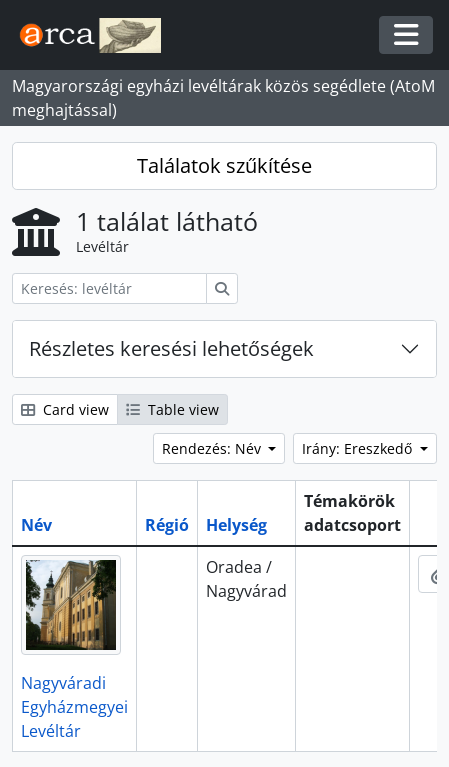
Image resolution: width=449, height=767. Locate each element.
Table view (172, 409)
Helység (236, 525)
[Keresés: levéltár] (109, 288)
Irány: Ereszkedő (359, 448)
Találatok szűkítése (224, 165)
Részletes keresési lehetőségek (171, 348)
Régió (167, 525)
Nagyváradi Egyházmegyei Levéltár (74, 707)
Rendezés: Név (213, 448)
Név (36, 525)
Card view (65, 409)
